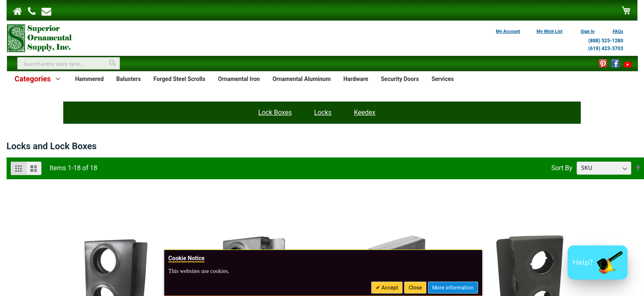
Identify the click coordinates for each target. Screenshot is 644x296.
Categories (32, 79)
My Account (508, 31)
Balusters (129, 79)
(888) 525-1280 (606, 41)
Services (443, 79)
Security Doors (400, 79)
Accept (389, 288)
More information (453, 288)
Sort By (562, 168)
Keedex (365, 112)
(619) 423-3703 (606, 49)
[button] (598, 262)
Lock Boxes (275, 112)
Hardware (356, 79)
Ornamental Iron (239, 79)
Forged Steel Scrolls (179, 79)
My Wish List (549, 31)
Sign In (588, 31)
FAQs (618, 31)
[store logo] (39, 37)
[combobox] (69, 63)
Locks (323, 112)
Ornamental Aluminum (301, 79)
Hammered (90, 79)
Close (415, 288)
